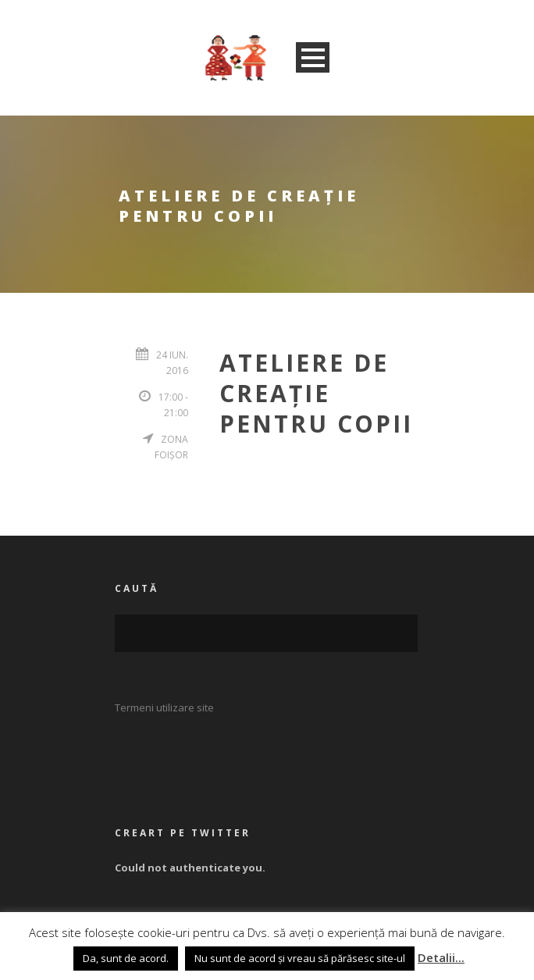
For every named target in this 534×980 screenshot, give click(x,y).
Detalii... (441, 957)
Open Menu (313, 57)
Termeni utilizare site (164, 707)
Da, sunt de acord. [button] (126, 958)
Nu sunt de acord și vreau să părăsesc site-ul (300, 958)
